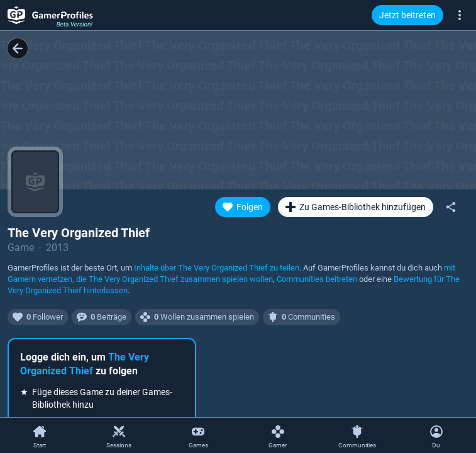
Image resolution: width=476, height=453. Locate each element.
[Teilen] (451, 207)
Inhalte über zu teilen (217, 268)
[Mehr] (460, 14)
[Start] (40, 436)
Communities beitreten (317, 279)
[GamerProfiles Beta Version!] (50, 15)
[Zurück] (18, 48)
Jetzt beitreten (407, 15)
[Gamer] (278, 436)
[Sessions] (119, 436)
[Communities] (357, 436)
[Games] (198, 436)
